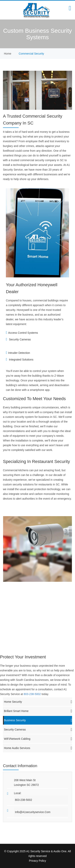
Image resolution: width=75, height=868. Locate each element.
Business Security (38, 720)
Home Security (38, 702)
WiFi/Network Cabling (38, 739)
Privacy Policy (37, 861)
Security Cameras (38, 730)
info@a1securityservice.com (33, 812)
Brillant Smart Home (38, 711)
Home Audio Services (38, 748)
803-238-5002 (33, 694)
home (8, 54)
